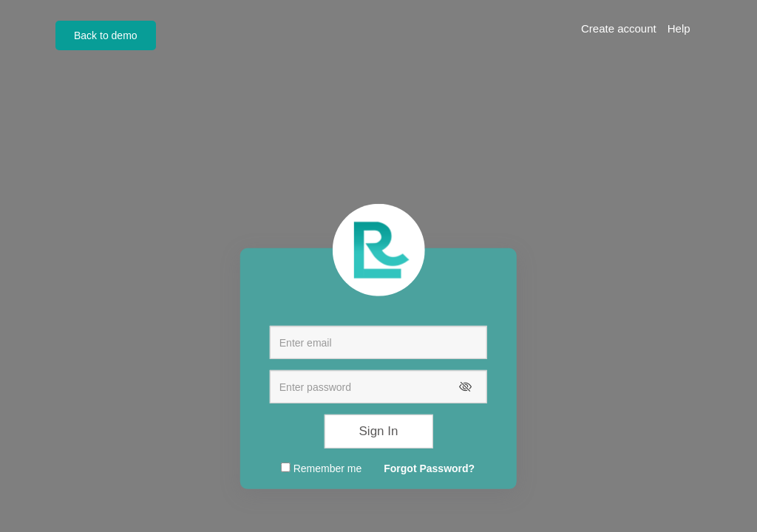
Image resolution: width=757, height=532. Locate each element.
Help (679, 28)
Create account (619, 28)
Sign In (379, 431)
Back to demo (106, 35)
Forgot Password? (429, 468)
